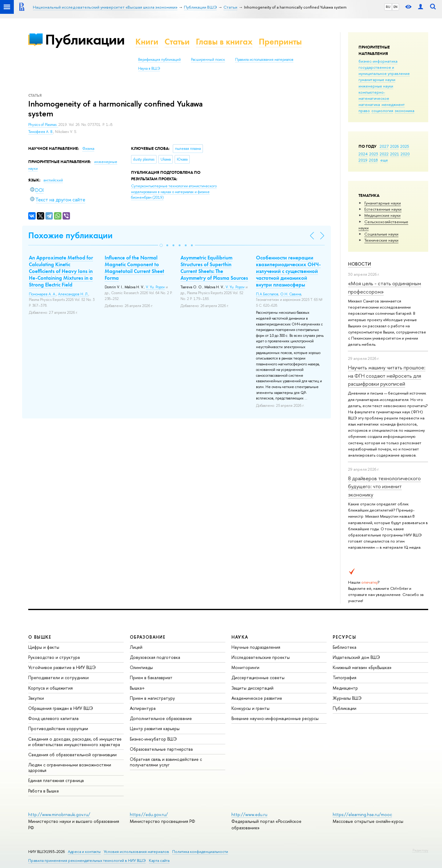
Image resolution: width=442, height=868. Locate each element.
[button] (161, 245)
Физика (88, 149)
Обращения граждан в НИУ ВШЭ (61, 708)
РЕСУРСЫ (344, 637)
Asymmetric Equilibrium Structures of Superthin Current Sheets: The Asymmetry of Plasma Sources (214, 268)
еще (384, 160)
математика (369, 104)
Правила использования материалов (264, 60)
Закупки (36, 698)
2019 (363, 160)
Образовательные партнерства (161, 749)
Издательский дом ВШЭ (356, 657)
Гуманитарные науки (383, 203)
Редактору (420, 850)
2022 (384, 154)
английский (53, 180)
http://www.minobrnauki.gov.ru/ (59, 814)
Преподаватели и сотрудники (58, 677)
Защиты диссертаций (252, 688)
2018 (373, 160)
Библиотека (345, 647)
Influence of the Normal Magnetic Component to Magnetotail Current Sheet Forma (134, 268)
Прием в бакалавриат (151, 677)
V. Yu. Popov (155, 287)
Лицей (136, 647)
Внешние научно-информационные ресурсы (275, 718)
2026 (394, 146)
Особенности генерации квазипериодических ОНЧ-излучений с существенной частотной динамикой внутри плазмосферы (288, 271)
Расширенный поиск (208, 60)
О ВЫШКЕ (40, 637)
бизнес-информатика (378, 61)
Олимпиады (141, 667)
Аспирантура (143, 708)
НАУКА (240, 637)
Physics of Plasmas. (43, 125)
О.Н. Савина (291, 294)
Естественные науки (383, 209)
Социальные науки (381, 234)
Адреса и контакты (84, 852)
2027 (384, 146)
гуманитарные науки (377, 80)
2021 (395, 154)
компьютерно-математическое (374, 95)
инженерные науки (376, 86)
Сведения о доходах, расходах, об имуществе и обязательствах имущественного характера (75, 742)
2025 (405, 146)
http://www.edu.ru (249, 814)
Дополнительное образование (161, 718)
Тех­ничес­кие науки (381, 240)
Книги (147, 42)
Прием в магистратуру (152, 698)
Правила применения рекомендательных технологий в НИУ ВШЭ (87, 860)
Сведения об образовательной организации (72, 755)
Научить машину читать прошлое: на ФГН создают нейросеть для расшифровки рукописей (387, 376)
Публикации (85, 39)
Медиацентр (345, 688)
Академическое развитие (257, 698)
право (364, 111)
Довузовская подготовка (155, 657)
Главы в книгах (224, 42)
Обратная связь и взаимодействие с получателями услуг (166, 762)
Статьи (177, 42)
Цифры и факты (44, 647)
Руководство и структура (54, 657)
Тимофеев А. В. (41, 132)
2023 (374, 154)
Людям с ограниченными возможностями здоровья (70, 767)
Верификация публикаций (159, 60)
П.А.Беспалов (267, 294)
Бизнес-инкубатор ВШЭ (153, 739)
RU (388, 7)
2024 (363, 154)
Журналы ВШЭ (347, 698)
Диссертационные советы (258, 677)
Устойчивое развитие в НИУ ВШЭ (62, 667)
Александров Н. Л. (73, 294)
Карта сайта (159, 860)
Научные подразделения (256, 647)
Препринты (280, 42)
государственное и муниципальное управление (384, 70)
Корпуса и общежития (50, 688)
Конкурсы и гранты (250, 708)
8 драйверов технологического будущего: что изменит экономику (384, 486)
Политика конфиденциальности (200, 852)
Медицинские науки (382, 215)
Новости (360, 264)
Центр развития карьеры (155, 728)
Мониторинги (245, 667)
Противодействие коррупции (58, 728)
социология (382, 111)
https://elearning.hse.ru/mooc (362, 814)
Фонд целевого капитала (53, 718)
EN (395, 7)
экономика (405, 111)
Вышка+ (137, 688)
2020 (405, 154)
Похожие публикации (70, 235)
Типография (345, 677)
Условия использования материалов (136, 852)
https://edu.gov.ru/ (149, 814)
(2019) (174, 192)
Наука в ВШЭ (149, 68)
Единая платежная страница (56, 780)
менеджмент (393, 104)
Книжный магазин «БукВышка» (362, 667)
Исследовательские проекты (261, 657)
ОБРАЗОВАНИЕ (148, 637)
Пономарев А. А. (43, 294)
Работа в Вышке (44, 791)
